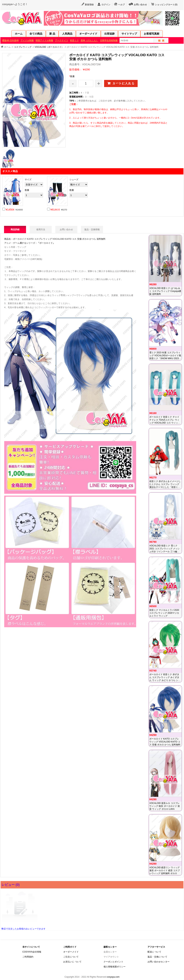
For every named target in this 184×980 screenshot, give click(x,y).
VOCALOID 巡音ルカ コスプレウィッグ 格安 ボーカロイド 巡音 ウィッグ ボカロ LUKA (165, 806)
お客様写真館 (152, 34)
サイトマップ (129, 34)
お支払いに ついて (72, 962)
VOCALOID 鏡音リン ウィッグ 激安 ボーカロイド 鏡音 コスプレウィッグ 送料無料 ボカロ (165, 870)
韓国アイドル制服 (44, 40)
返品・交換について (157, 957)
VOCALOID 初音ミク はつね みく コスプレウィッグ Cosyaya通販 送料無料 (165, 291)
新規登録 (89, 5)
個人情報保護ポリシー (115, 967)
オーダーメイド (88, 34)
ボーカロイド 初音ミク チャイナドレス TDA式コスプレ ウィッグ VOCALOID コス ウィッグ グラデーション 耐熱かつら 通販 (165, 423)
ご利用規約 (28, 957)
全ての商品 (36, 34)
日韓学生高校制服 (109, 40)
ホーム (19, 34)
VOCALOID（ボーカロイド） (49, 47)
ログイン (106, 5)
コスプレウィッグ (23, 47)
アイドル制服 (27, 40)
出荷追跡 (109, 34)
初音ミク (74, 40)
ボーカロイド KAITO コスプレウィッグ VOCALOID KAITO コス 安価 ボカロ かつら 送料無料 (165, 742)
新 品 (52, 34)
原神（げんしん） (89, 40)
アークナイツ (62, 40)
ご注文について (71, 957)
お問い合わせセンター (159, 962)
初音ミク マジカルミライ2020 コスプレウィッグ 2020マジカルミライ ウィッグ (164, 613)
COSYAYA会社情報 (32, 952)
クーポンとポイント (113, 962)
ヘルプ (122, 5)
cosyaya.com (113, 977)
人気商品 (67, 34)
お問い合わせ (140, 5)
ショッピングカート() (166, 5)
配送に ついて (154, 952)
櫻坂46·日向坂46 (10, 40)
